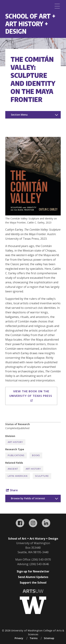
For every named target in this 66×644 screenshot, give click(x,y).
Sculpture (42, 476)
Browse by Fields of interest (28, 498)
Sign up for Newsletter (33, 571)
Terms (34, 638)
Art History (15, 442)
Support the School (33, 583)
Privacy (19, 638)
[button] (33, 214)
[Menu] (57, 6)
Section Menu (19, 115)
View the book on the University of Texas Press (31, 396)
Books (36, 455)
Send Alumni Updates (33, 577)
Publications (16, 455)
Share (12, 490)
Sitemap (49, 638)
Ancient (13, 469)
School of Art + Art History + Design (30, 24)
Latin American (18, 476)
